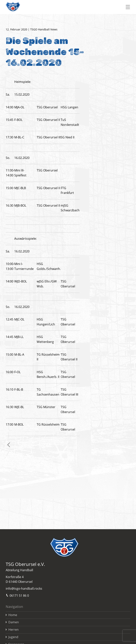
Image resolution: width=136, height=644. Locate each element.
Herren (14, 630)
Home (13, 615)
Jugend (13, 637)
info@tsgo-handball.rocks (24, 588)
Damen (14, 622)
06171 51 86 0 (17, 595)
